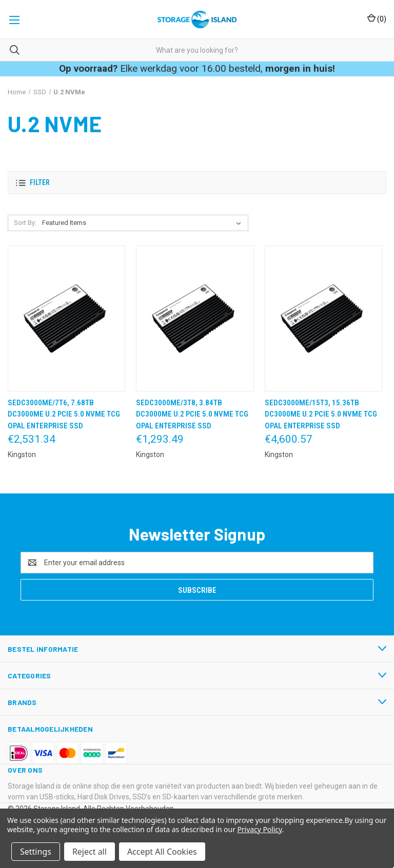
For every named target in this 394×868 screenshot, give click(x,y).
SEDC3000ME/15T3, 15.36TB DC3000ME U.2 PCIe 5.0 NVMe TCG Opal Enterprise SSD (321, 414)
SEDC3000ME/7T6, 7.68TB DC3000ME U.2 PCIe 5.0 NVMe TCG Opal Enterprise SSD (64, 414)
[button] (197, 183)
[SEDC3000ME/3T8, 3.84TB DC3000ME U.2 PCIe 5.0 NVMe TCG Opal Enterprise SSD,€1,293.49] (195, 318)
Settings (36, 852)
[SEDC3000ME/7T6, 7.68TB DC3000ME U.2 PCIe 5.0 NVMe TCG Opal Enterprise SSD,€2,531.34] (66, 318)
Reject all (90, 852)
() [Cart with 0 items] (377, 18)
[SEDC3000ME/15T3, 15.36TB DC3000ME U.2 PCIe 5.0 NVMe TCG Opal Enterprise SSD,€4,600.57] (323, 318)
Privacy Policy (259, 829)
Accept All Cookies (162, 852)
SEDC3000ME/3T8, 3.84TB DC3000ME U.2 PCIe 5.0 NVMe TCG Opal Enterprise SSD (192, 414)
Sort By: (25, 223)
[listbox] (144, 223)
